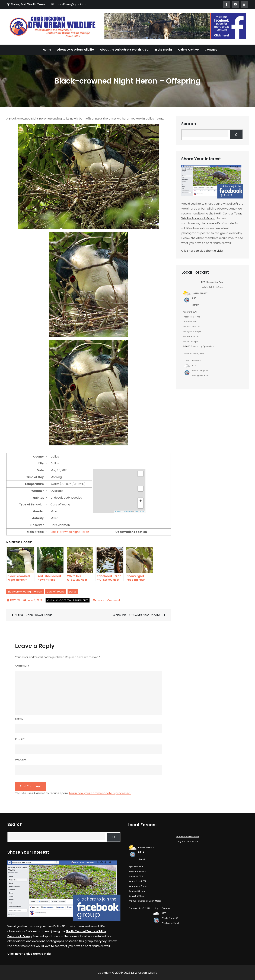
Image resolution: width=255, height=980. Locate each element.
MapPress (118, 511)
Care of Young (56, 592)
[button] (141, 501)
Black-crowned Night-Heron (25, 592)
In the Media (163, 50)
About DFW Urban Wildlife (76, 50)
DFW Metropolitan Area (212, 282)
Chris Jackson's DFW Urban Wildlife (68, 600)
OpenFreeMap (127, 511)
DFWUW (15, 600)
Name (20, 719)
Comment (23, 666)
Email (20, 739)
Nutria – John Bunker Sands (33, 615)
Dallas (73, 592)
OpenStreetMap (139, 511)
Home (47, 50)
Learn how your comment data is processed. (100, 793)
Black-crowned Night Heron (70, 532)
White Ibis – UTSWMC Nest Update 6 (138, 615)
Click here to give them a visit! (202, 251)
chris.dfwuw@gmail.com (69, 4)
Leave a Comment (108, 600)
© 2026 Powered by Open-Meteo (199, 346)
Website (21, 760)
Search (189, 124)
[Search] (236, 135)
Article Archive (188, 50)
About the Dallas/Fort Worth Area (124, 50)
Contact (211, 50)
